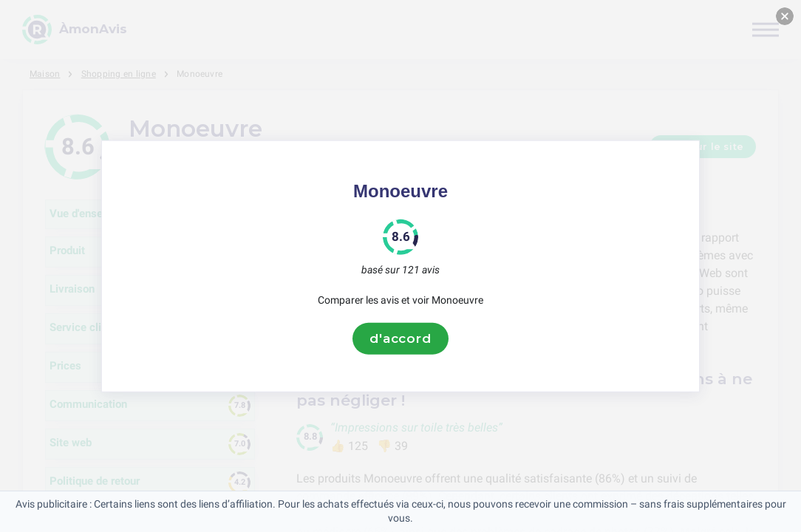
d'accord (400, 338)
